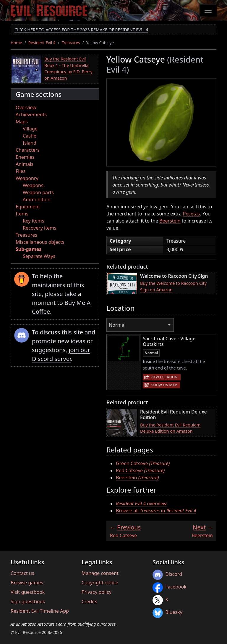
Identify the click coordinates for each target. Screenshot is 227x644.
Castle (30, 136)
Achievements (31, 115)
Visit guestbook (28, 592)
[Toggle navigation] (208, 10)
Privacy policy (97, 592)
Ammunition (37, 200)
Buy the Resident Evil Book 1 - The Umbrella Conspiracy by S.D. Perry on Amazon (68, 68)
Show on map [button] (164, 385)
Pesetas (192, 214)
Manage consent (100, 573)
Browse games (27, 583)
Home (16, 43)
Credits (89, 601)
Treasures (71, 43)
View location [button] (164, 377)
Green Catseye (143, 463)
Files (21, 171)
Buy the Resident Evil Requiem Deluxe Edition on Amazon (170, 428)
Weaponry (27, 178)
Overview (26, 107)
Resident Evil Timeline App (40, 611)
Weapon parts (38, 192)
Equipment (28, 207)
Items (22, 214)
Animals (25, 164)
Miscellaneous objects (40, 242)
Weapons (33, 185)
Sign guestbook (28, 601)
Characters (28, 150)
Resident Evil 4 (42, 43)
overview (141, 504)
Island (30, 143)
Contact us (22, 573)
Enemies (25, 157)
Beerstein (170, 221)
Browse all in (156, 511)
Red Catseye (140, 470)
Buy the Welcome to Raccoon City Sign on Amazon (173, 286)
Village (30, 129)
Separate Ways (39, 256)
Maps (22, 122)
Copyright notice (100, 583)
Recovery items (40, 228)
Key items (33, 221)
